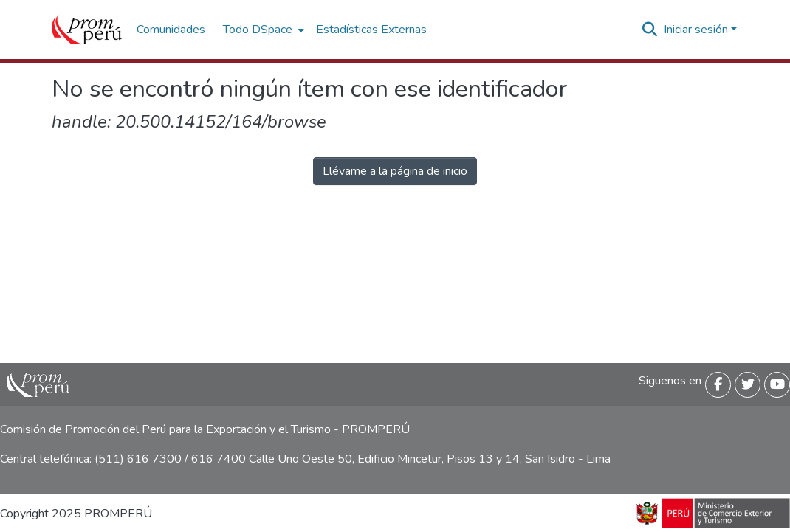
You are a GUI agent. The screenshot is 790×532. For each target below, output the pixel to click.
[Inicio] (87, 30)
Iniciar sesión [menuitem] (696, 30)
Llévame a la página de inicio (395, 171)
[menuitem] (262, 30)
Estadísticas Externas (371, 30)
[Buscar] (650, 30)
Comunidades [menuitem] (171, 30)
